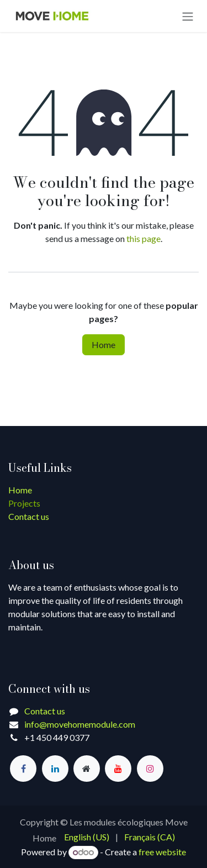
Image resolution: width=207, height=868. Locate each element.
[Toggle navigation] (188, 16)
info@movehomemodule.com (80, 724)
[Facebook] (23, 769)
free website (162, 852)
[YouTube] (118, 769)
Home (104, 344)
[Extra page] (87, 769)
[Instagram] (150, 769)
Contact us (29, 516)
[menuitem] (87, 837)
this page (144, 238)
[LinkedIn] (55, 769)
